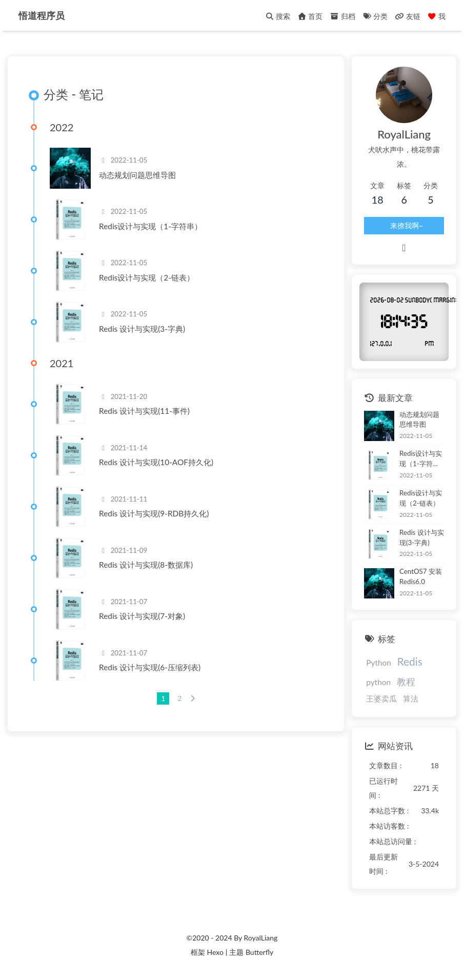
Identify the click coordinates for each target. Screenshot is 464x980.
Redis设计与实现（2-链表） (147, 277)
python (378, 682)
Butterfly (259, 952)
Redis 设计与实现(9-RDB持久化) (154, 513)
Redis (409, 661)
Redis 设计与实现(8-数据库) (146, 565)
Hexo (215, 952)
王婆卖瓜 (381, 698)
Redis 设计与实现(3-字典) (142, 329)
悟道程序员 (42, 12)
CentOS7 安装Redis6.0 (421, 576)
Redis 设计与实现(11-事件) (144, 411)
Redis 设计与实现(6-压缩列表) (150, 667)
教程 (406, 682)
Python (379, 663)
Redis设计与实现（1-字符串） (150, 226)
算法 (411, 698)
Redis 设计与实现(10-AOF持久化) (156, 462)
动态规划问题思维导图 (137, 175)
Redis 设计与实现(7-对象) (142, 616)
